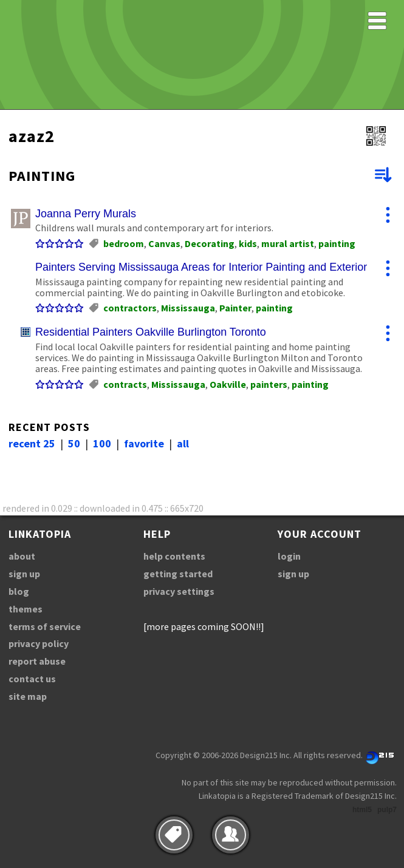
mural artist (288, 243)
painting (337, 243)
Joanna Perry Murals (86, 214)
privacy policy (39, 643)
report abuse (37, 661)
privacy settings (179, 591)
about (22, 556)
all (183, 443)
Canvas (164, 243)
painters (269, 384)
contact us (32, 679)
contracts (125, 384)
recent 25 (32, 443)
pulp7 (387, 810)
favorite (144, 443)
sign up (24, 574)
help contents (174, 556)
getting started (178, 574)
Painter (235, 308)
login (289, 556)
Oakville (228, 384)
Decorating (210, 243)
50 (74, 443)
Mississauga (188, 308)
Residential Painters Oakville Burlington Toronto (151, 332)
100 (102, 443)
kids (248, 243)
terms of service (45, 626)
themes (26, 609)
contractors (130, 308)
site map (28, 696)
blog (19, 591)
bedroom (124, 243)
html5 (362, 810)
